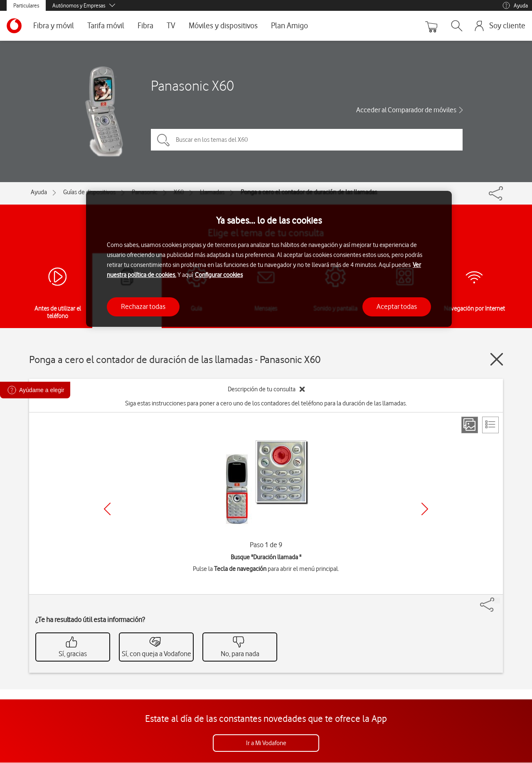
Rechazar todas (143, 306)
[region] (269, 259)
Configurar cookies (219, 275)
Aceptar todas (397, 306)
